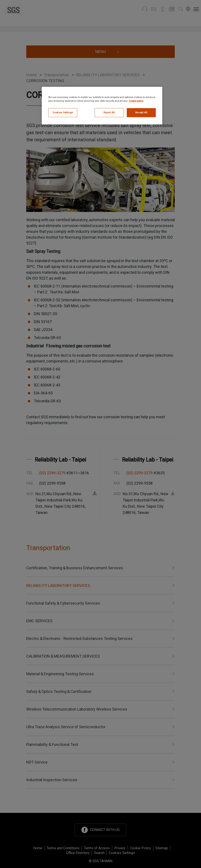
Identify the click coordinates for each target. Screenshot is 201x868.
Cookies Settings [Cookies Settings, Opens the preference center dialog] (63, 112)
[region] (102, 106)
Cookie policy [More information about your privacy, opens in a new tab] (136, 101)
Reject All (109, 112)
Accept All (141, 112)
